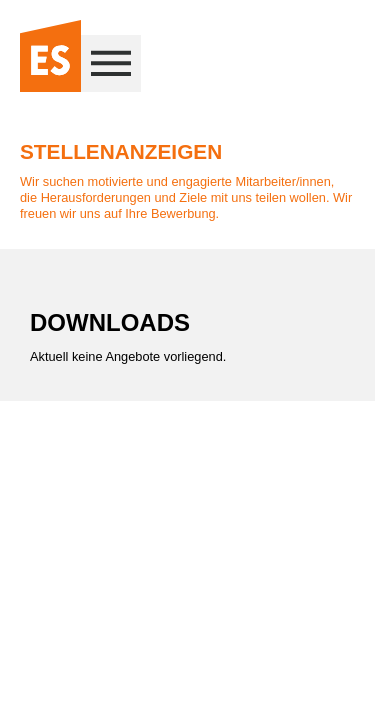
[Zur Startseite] (50, 57)
